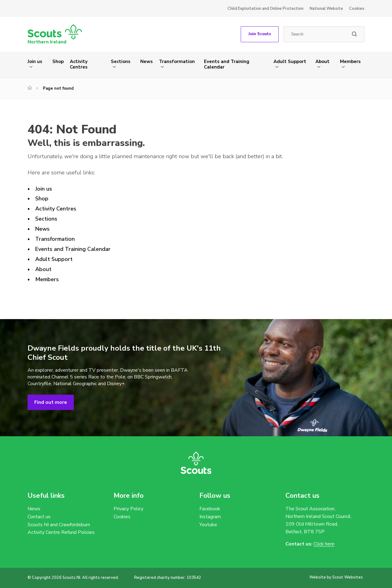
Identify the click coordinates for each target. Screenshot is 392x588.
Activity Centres (79, 64)
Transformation (177, 61)
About (322, 61)
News (147, 61)
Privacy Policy (128, 509)
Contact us (39, 517)
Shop (58, 61)
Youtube (208, 525)
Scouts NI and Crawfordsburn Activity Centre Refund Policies (61, 528)
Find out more (51, 402)
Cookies (357, 9)
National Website (326, 9)
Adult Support (290, 61)
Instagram (210, 517)
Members (350, 61)
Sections (121, 61)
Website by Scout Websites (336, 577)
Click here (324, 544)
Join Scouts (260, 34)
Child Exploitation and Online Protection (266, 9)
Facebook (210, 509)
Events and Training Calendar (227, 64)
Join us (35, 61)
